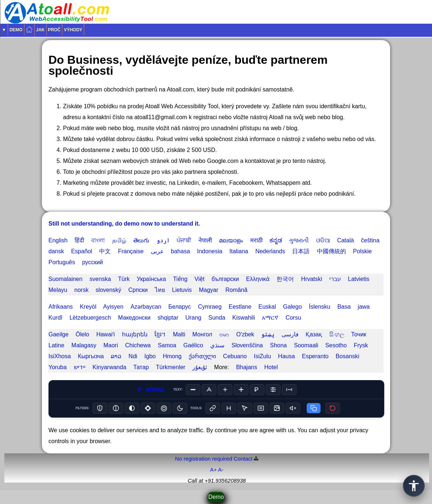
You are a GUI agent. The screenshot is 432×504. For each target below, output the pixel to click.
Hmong (172, 356)
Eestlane (240, 307)
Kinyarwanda (109, 367)
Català (345, 240)
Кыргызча (91, 356)
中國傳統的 (331, 251)
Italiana (239, 251)
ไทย (160, 290)
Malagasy (84, 345)
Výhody (73, 30)
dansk (56, 251)
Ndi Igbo (142, 356)
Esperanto (315, 356)
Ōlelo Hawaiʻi (95, 334)
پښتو (268, 334)
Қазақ (314, 334)
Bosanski (347, 356)
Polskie (362, 251)
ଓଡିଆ (323, 240)
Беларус (180, 307)
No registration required (204, 459)
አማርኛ (270, 318)
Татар (141, 367)
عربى (157, 251)
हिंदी (79, 240)
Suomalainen (65, 279)
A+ (213, 470)
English (58, 240)
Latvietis (359, 279)
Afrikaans (61, 307)
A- (221, 470)
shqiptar (168, 318)
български (225, 279)
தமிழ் (119, 240)
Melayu (58, 290)
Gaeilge (58, 334)
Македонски (134, 318)
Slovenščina (247, 345)
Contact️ (243, 459)
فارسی (290, 334)
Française (131, 251)
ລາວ (116, 356)
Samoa (167, 345)
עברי (335, 279)
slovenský (109, 290)
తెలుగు (141, 240)
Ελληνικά (258, 279)
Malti (179, 334)
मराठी (256, 240)
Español (82, 251)
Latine (56, 345)
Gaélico (193, 345)
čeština (370, 240)
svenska (100, 279)
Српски (138, 290)
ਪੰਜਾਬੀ (184, 240)
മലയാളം (231, 240)
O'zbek (245, 334)
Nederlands (270, 251)
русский (92, 262)
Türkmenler (171, 367)
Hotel (271, 367)
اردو (163, 240)
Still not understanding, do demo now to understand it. (124, 224)
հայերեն (135, 334)
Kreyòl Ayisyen (102, 307)
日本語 (301, 251)
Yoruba (58, 367)
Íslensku (320, 307)
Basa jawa (354, 307)
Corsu (293, 318)
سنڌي (217, 345)
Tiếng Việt (189, 279)
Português (62, 262)
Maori (111, 345)
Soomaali (306, 345)
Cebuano (235, 356)
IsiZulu (262, 356)
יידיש (80, 367)
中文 (105, 251)
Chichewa (138, 345)
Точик (359, 334)
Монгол (202, 334)
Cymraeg (210, 307)
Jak (40, 30)
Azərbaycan (146, 307)
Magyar (209, 290)
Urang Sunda (205, 318)
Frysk (361, 345)
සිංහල (337, 334)
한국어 (285, 279)
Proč (54, 30)
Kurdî (55, 318)
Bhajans (247, 367)
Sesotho (336, 345)
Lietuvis (182, 290)
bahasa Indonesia (197, 251)
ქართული (202, 356)
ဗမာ (224, 334)
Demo (16, 30)
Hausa (286, 356)
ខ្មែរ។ (160, 334)
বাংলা (98, 240)
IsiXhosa (60, 356)
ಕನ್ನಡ (276, 240)
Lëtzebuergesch (90, 318)
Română (236, 290)
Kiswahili (244, 318)
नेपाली (205, 240)
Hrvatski (312, 279)
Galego (292, 307)
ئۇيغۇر (200, 367)
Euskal (267, 307)
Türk (124, 279)
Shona (278, 345)
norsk (81, 290)
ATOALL (150, 390)
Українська (151, 279)
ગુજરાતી (299, 240)
